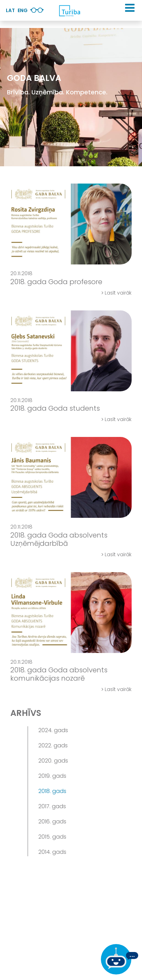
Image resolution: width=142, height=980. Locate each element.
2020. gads (53, 761)
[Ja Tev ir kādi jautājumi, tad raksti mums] (120, 959)
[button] (130, 8)
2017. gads (52, 806)
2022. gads (53, 745)
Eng (23, 10)
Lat (10, 10)
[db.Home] (69, 11)
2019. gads (52, 776)
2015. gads (52, 837)
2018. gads (52, 791)
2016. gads (52, 822)
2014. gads (52, 852)
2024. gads (53, 730)
